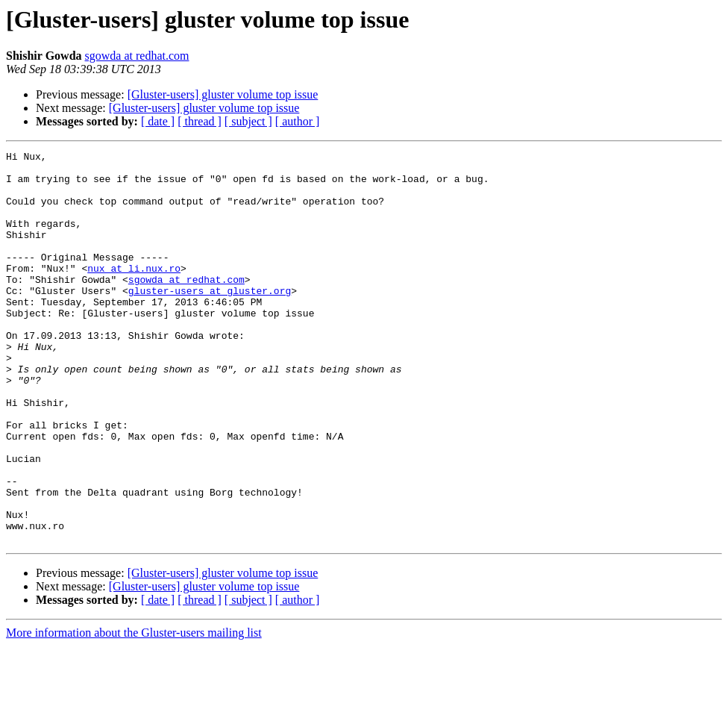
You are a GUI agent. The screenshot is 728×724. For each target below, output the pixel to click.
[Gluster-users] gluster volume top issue (223, 94)
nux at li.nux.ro (134, 293)
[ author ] (298, 121)
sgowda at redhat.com (137, 56)
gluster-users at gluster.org (210, 319)
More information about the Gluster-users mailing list (134, 711)
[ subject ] (248, 121)
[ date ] (158, 121)
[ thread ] (200, 121)
